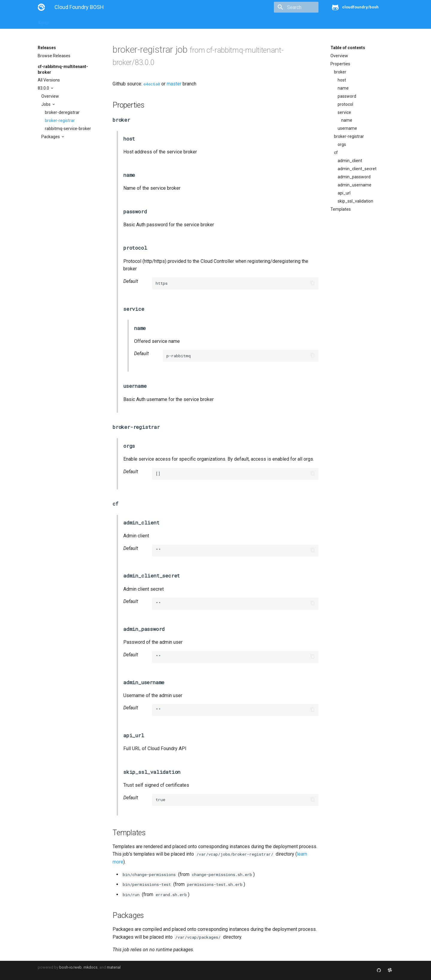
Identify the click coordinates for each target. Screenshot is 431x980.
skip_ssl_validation (355, 201)
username (347, 128)
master (174, 84)
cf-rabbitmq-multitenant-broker (63, 69)
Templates (341, 209)
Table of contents (348, 48)
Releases (169, 22)
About (44, 22)
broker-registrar (60, 120)
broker (340, 72)
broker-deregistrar (62, 112)
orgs (342, 144)
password (347, 96)
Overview (50, 96)
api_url (344, 193)
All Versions (49, 80)
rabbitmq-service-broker (68, 129)
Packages (51, 137)
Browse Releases (54, 56)
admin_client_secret (357, 169)
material (114, 967)
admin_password (354, 177)
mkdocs (91, 967)
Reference (116, 22)
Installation (67, 22)
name (343, 88)
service (344, 112)
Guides (92, 22)
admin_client (350, 161)
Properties (340, 64)
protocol (345, 104)
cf (336, 153)
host (342, 80)
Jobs (46, 104)
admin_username (355, 185)
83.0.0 (44, 88)
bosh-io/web (70, 967)
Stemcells (144, 22)
